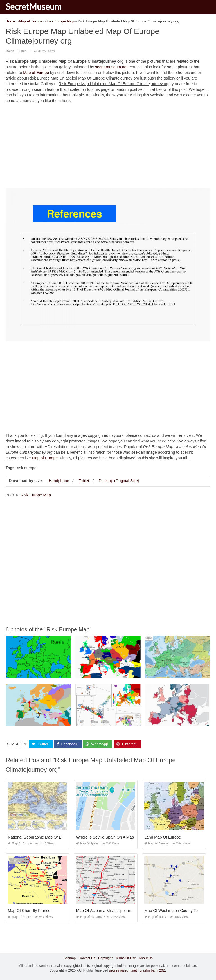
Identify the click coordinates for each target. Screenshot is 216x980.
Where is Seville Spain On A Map (105, 837)
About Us (146, 958)
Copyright (105, 958)
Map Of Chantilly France (29, 911)
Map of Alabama (89, 917)
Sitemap (69, 958)
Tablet (84, 481)
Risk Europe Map (36, 495)
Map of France (19, 917)
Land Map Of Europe (163, 837)
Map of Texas (155, 917)
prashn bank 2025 (153, 970)
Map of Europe (16, 51)
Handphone (59, 481)
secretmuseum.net (111, 67)
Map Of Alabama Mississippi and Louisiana (114, 911)
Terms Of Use (126, 958)
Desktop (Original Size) (119, 481)
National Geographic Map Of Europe (40, 837)
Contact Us (87, 958)
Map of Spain (87, 844)
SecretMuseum (34, 6)
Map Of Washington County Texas (174, 911)
